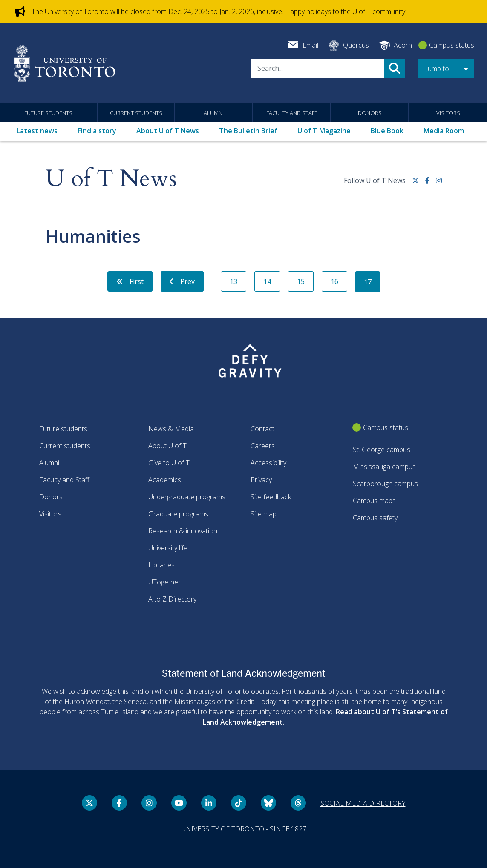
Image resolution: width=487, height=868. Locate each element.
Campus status (452, 45)
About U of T (167, 446)
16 (334, 281)
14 (267, 281)
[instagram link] (439, 184)
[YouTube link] (179, 803)
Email (310, 45)
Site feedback (271, 497)
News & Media (171, 429)
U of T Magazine (324, 131)
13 (233, 281)
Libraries (161, 565)
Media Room (444, 131)
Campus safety (375, 518)
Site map (264, 514)
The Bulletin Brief (248, 131)
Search (395, 68)
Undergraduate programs (187, 497)
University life (168, 548)
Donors (370, 113)
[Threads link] (298, 803)
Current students (136, 113)
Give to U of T (169, 463)
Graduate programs (178, 514)
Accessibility (268, 463)
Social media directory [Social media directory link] (363, 803)
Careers (263, 446)
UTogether (164, 582)
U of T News (111, 179)
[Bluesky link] (268, 803)
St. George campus (382, 450)
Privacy (261, 480)
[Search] (318, 68)
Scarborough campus (385, 484)
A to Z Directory (172, 599)
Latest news (37, 131)
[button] (446, 69)
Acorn (403, 45)
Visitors (448, 113)
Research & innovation (183, 531)
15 (301, 281)
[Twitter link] (419, 184)
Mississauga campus (384, 467)
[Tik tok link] (239, 803)
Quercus (356, 45)
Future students (48, 113)
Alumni (214, 113)
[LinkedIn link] (209, 803)
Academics (165, 480)
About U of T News (168, 131)
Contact (262, 429)
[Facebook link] (431, 184)
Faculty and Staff (292, 113)
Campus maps (374, 501)
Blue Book (387, 131)
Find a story (97, 131)
